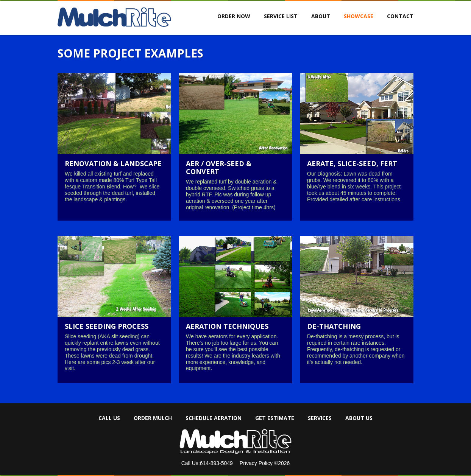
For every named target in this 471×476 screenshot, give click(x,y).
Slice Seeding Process (107, 326)
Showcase (359, 16)
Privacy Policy (257, 463)
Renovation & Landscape (113, 163)
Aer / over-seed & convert (219, 167)
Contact (400, 16)
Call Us (109, 418)
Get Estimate (275, 418)
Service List (281, 16)
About (321, 16)
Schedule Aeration (214, 418)
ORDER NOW (234, 16)
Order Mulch (153, 418)
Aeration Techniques (227, 326)
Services (320, 418)
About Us (359, 418)
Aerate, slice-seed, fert (352, 163)
